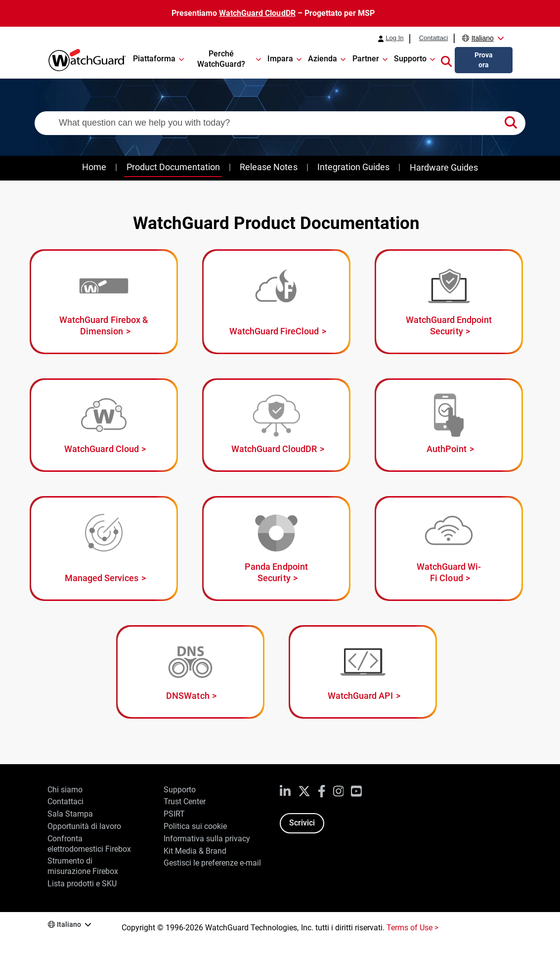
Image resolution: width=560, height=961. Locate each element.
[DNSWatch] (190, 672)
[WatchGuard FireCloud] (276, 302)
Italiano (483, 38)
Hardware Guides (444, 167)
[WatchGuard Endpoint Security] (449, 302)
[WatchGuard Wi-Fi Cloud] (449, 549)
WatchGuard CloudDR (257, 13)
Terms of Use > (412, 928)
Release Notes (268, 167)
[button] (446, 60)
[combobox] (280, 123)
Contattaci (434, 38)
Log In (394, 38)
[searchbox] (280, 123)
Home (94, 167)
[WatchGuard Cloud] (104, 425)
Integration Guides (353, 167)
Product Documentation (173, 167)
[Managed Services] (104, 549)
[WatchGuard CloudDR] (276, 425)
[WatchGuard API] (363, 672)
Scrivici (302, 823)
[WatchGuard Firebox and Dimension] (104, 302)
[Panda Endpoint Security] (276, 549)
